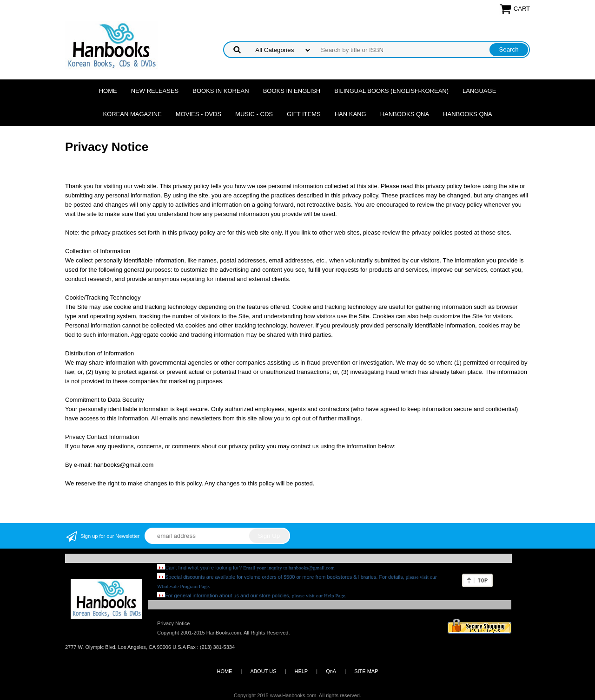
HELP (301, 671)
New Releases (155, 91)
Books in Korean (221, 91)
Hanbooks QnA (405, 114)
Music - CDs (254, 114)
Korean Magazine (132, 114)
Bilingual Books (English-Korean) (391, 91)
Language (479, 91)
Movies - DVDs (198, 114)
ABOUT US (263, 671)
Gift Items (304, 114)
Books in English (292, 91)
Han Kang (350, 114)
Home (108, 91)
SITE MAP (366, 671)
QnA (331, 671)
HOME (224, 671)
